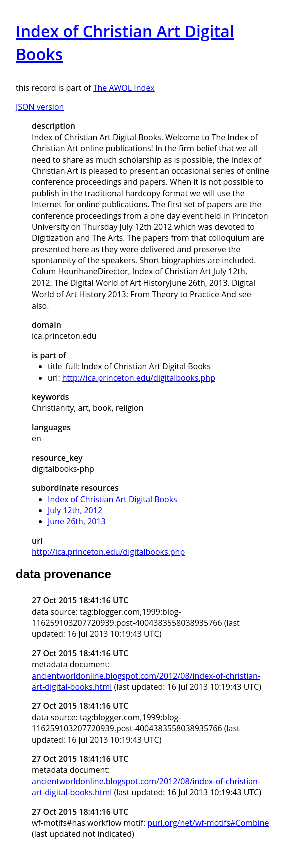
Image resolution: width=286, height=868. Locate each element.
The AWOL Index (124, 88)
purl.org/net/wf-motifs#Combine (208, 823)
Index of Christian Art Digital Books (113, 499)
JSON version (40, 107)
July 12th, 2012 (75, 510)
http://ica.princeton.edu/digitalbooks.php (139, 378)
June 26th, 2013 (77, 521)
